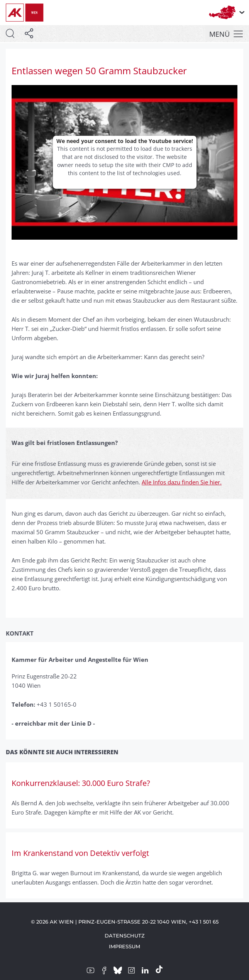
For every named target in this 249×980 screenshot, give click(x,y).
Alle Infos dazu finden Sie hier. (182, 482)
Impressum (124, 946)
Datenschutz (125, 936)
